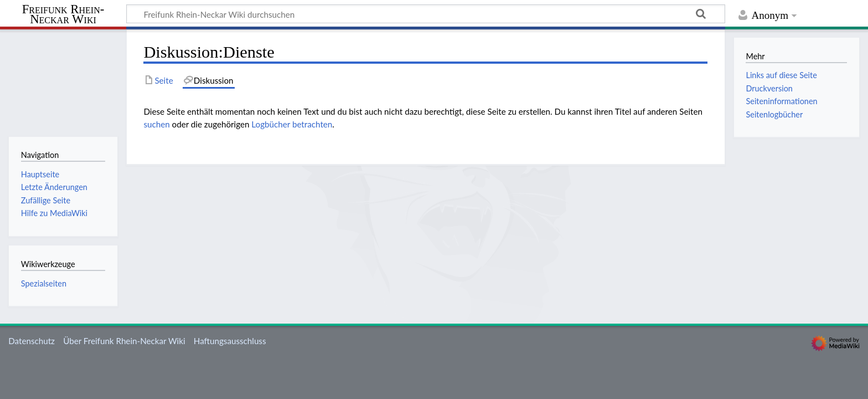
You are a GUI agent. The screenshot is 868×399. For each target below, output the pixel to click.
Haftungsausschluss (230, 341)
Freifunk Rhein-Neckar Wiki (63, 15)
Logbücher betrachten (292, 124)
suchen (156, 124)
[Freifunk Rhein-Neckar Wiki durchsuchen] (426, 14)
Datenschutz (32, 341)
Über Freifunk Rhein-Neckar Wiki (124, 341)
